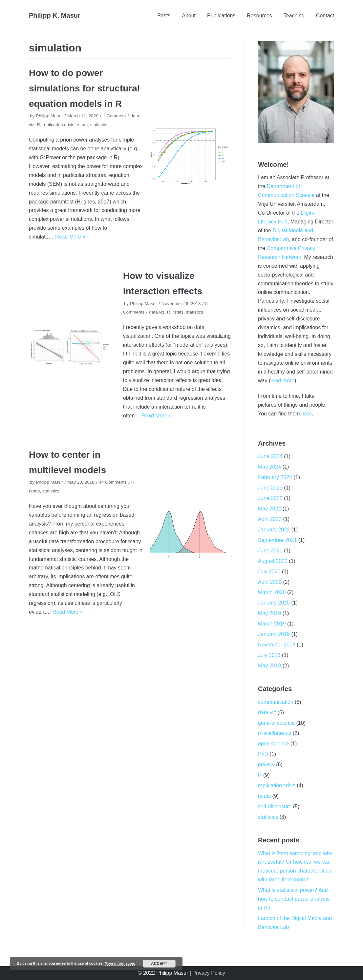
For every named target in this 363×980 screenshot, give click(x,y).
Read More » (70, 237)
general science (276, 723)
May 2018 (269, 666)
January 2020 (274, 603)
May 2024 (269, 467)
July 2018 (269, 655)
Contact (325, 16)
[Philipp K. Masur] (55, 16)
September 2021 (277, 540)
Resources (259, 16)
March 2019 (272, 624)
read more (282, 381)
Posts (164, 16)
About (189, 16)
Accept (159, 964)
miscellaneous (275, 733)
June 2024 (270, 456)
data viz (157, 312)
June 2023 (270, 488)
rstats (82, 125)
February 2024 (275, 477)
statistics (99, 125)
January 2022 (274, 530)
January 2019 (274, 634)
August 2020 (273, 561)
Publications (221, 16)
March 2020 (272, 592)
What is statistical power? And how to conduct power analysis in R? (294, 899)
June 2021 (270, 551)
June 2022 (270, 498)
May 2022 (269, 509)
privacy (266, 765)
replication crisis (59, 125)
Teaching (294, 16)
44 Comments (113, 482)
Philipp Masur (49, 116)
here (307, 414)
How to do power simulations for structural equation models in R (84, 88)
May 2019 (269, 613)
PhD (263, 754)
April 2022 (270, 519)
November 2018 (277, 645)
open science (273, 744)
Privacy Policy (209, 973)
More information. (120, 963)
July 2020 (269, 572)
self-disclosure (275, 807)
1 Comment (115, 116)
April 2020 (270, 582)
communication (276, 702)
